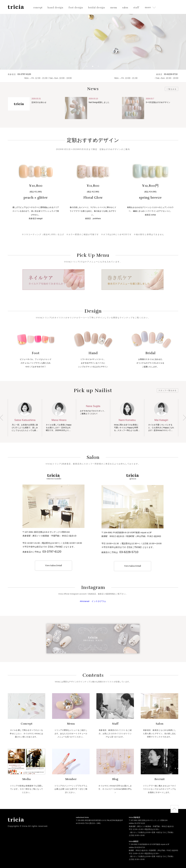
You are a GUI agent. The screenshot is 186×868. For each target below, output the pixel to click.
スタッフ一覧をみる (167, 390)
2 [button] (94, 68)
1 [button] (88, 68)
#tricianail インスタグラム (93, 601)
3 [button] (100, 68)
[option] (93, 35)
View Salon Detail (53, 566)
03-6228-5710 (129, 552)
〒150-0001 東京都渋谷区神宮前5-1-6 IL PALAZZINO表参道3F (99, 821)
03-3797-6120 (52, 552)
